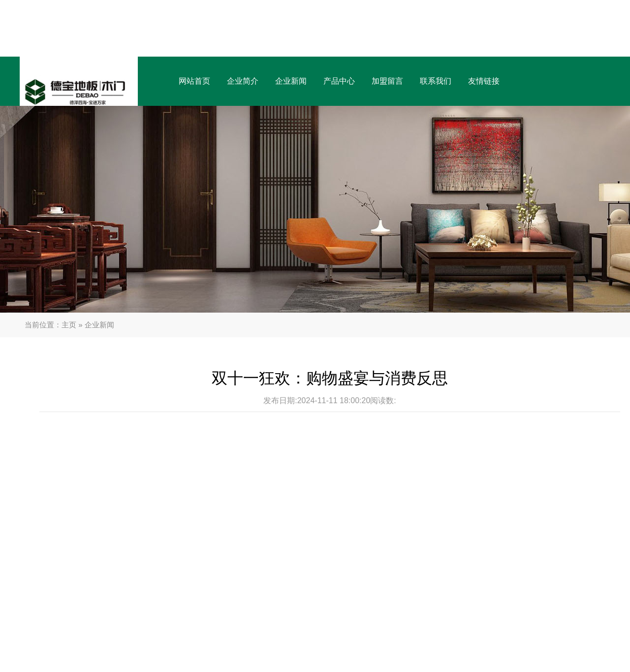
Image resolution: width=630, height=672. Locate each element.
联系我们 (436, 81)
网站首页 (194, 81)
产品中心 (339, 81)
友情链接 (484, 81)
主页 (69, 325)
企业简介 (243, 81)
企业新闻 (291, 81)
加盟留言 (387, 81)
